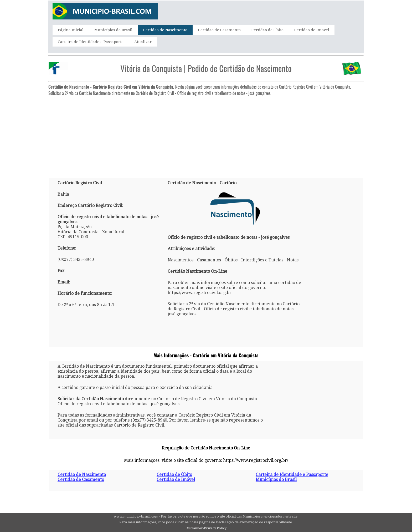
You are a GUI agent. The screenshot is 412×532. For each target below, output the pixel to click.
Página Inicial (71, 30)
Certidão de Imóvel (312, 30)
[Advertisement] (206, 135)
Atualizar (143, 42)
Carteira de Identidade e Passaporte (91, 42)
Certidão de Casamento (219, 30)
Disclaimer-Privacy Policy (206, 528)
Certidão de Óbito (267, 30)
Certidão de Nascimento (165, 30)
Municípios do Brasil (113, 30)
